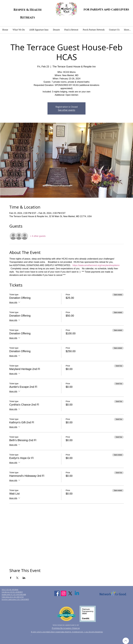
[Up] (126, 641)
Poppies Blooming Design (66, 628)
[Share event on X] (17, 578)
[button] (19, 30)
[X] (70, 593)
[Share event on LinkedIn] (24, 578)
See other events (67, 110)
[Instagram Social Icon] (64, 593)
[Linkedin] (77, 593)
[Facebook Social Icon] (57, 593)
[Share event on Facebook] (11, 578)
